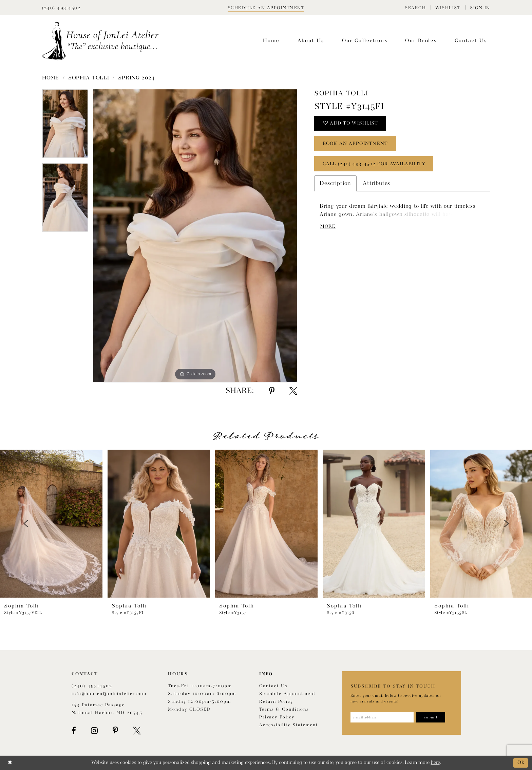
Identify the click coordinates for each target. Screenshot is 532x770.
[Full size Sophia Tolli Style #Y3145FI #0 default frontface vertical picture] (195, 236)
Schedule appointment (287, 694)
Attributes (376, 184)
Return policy (276, 702)
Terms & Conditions (284, 709)
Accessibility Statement (289, 725)
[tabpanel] (65, 126)
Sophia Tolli (89, 78)
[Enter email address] (382, 717)
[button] (415, 8)
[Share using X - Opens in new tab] (293, 391)
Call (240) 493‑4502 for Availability (374, 164)
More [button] (328, 227)
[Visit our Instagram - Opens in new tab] (94, 731)
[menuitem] (415, 8)
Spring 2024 (136, 78)
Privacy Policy (277, 717)
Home (51, 78)
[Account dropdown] (480, 8)
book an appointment (356, 144)
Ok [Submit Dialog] (521, 763)
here (435, 763)
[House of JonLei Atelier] (100, 41)
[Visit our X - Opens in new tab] (137, 731)
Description (335, 184)
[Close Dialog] (10, 763)
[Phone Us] (61, 8)
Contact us (273, 686)
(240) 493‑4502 (92, 686)
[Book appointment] (266, 8)
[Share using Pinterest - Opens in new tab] (272, 391)
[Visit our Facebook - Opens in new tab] (74, 731)
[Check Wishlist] (448, 8)
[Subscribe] (431, 717)
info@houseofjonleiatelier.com (109, 694)
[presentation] (51, 524)
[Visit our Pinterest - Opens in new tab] (115, 731)
